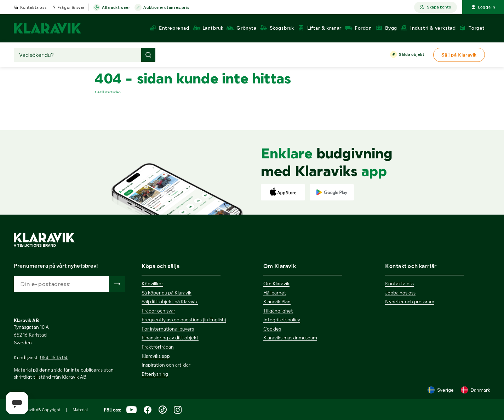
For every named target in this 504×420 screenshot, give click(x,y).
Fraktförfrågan (158, 347)
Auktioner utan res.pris (166, 8)
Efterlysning (155, 374)
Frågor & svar (71, 7)
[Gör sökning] (148, 55)
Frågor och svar (158, 311)
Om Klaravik (276, 284)
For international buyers (168, 329)
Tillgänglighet (278, 311)
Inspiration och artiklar (166, 365)
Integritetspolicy (282, 320)
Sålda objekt (412, 55)
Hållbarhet (275, 293)
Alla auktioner (116, 8)
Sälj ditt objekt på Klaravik (170, 302)
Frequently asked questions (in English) (184, 320)
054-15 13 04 (54, 357)
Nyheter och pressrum (410, 302)
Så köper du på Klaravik (167, 293)
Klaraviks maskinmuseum (290, 338)
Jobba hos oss (400, 293)
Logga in (483, 7)
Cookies (272, 329)
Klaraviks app (156, 356)
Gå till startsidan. (108, 92)
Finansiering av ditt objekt (170, 338)
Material (80, 410)
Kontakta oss (33, 7)
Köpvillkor (152, 284)
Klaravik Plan (277, 302)
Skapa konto (436, 7)
